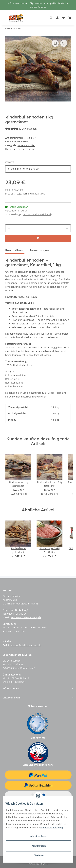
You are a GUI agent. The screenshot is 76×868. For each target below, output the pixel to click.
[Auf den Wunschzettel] (64, 43)
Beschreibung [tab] (15, 250)
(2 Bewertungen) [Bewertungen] (21, 129)
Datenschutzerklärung (52, 828)
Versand (28, 194)
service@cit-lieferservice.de (26, 645)
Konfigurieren (39, 846)
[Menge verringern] (9, 228)
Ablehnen (39, 856)
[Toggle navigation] (4, 15)
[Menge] (38, 228)
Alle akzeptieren (39, 836)
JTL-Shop (44, 864)
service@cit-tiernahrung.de (26, 617)
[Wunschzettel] (63, 18)
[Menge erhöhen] (67, 228)
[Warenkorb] (70, 18)
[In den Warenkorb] (38, 238)
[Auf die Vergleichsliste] (55, 43)
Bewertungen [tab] (39, 250)
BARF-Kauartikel (26, 145)
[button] (52, 18)
